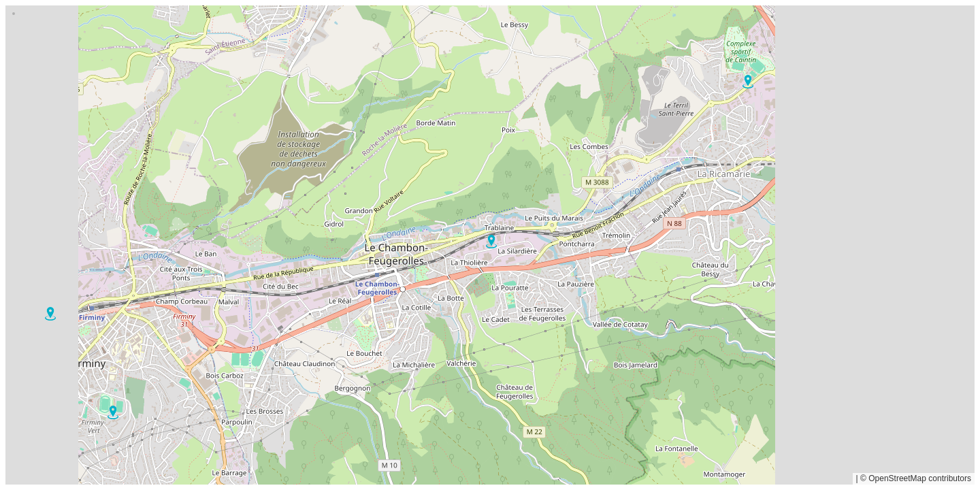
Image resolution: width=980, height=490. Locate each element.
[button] (113, 412)
